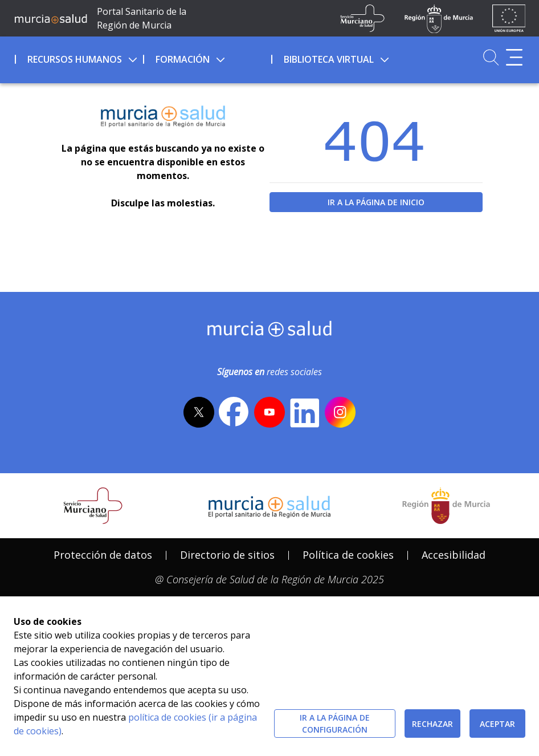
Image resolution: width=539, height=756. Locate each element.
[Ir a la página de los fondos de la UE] (509, 18)
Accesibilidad (454, 555)
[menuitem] (78, 58)
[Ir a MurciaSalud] (51, 18)
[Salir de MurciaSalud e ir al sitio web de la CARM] (446, 506)
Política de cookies (348, 555)
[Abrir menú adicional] (514, 57)
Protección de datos (103, 555)
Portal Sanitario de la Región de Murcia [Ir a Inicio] (142, 18)
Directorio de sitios (227, 555)
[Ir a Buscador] (491, 57)
